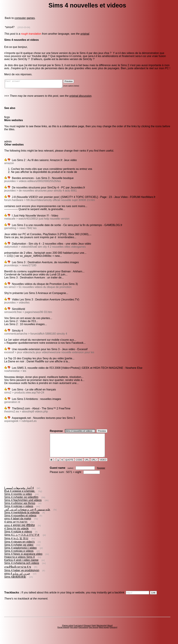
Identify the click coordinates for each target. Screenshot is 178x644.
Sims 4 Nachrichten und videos (23, 506)
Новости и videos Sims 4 (19, 563)
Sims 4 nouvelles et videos (20, 522)
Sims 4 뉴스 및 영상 (16, 544)
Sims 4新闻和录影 (15, 583)
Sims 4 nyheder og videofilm (21, 503)
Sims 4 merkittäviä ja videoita (22, 519)
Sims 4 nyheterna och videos (22, 569)
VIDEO (103, 466)
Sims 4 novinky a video (18, 500)
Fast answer (37, 85)
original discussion (80, 97)
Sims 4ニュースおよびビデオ (22, 541)
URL (87, 466)
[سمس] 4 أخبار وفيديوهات (19, 494)
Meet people (104, 633)
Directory (113, 633)
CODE (79, 466)
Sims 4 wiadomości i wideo (20, 554)
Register (101, 474)
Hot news (74, 633)
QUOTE (69, 466)
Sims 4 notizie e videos (18, 538)
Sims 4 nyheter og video (19, 551)
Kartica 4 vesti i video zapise (21, 566)
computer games (25, 18)
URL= (94, 466)
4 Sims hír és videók (16, 535)
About (110, 632)
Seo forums (93, 633)
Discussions (83, 633)
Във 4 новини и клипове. (20, 497)
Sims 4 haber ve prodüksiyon (22, 576)
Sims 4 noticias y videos (19, 512)
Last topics (78, 632)
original (85, 34)
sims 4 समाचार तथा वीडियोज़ (19, 531)
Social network (63, 633)
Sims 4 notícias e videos (19, 557)
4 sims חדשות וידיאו (16, 528)
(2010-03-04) (24, 27)
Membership (102, 632)
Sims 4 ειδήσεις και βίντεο (20, 509)
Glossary (87, 632)
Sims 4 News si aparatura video (23, 560)
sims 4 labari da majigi (18, 525)
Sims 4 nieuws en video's (19, 548)
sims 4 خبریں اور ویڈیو (17, 580)
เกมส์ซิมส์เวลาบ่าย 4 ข (18, 573)
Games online (68, 632)
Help (94, 632)
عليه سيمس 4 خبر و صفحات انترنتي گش (27, 516)
